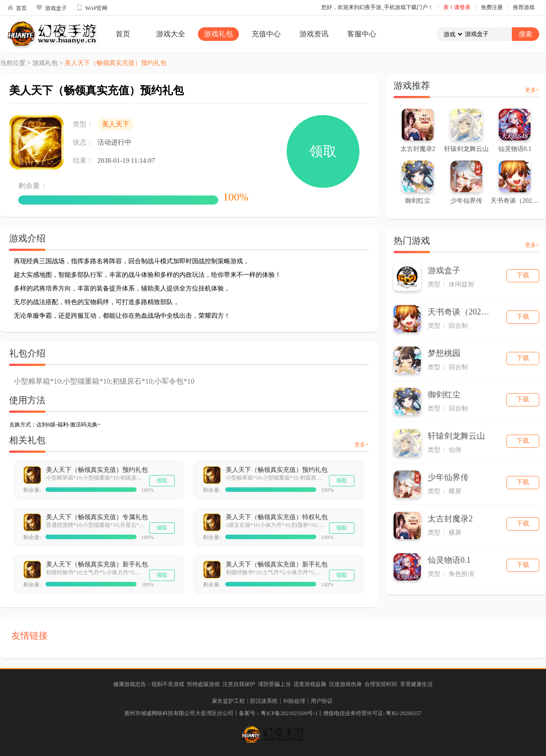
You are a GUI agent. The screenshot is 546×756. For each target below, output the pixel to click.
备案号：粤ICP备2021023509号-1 (278, 713)
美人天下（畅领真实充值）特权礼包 (277, 517)
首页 (17, 8)
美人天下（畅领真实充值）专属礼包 (97, 517)
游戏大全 (171, 34)
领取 (323, 151)
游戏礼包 (218, 34)
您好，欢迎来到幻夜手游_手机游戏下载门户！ (377, 7)
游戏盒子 (51, 8)
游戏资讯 (314, 34)
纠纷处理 (294, 701)
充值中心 (266, 34)
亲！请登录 (457, 7)
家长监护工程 (228, 701)
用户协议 (322, 701)
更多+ (361, 445)
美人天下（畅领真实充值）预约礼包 (97, 470)
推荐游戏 (524, 7)
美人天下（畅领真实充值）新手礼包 (97, 564)
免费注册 (492, 7)
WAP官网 (92, 8)
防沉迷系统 (264, 701)
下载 (523, 275)
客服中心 (362, 34)
